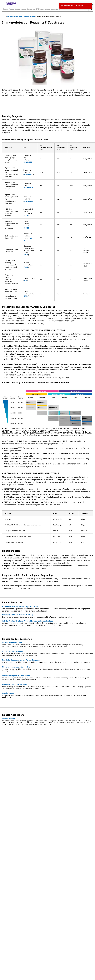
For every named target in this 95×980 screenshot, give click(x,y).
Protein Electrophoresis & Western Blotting (21, 17)
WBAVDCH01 (29, 174)
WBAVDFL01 (28, 188)
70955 (26, 267)
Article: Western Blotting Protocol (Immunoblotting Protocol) (28, 621)
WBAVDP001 (28, 201)
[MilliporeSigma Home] (11, 4)
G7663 (26, 296)
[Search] (91, 9)
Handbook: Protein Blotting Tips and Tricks (20, 606)
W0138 (26, 228)
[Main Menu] (3, 4)
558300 (26, 216)
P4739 (26, 255)
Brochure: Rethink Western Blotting (17, 615)
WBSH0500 (28, 162)
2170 (26, 280)
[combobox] (47, 9)
